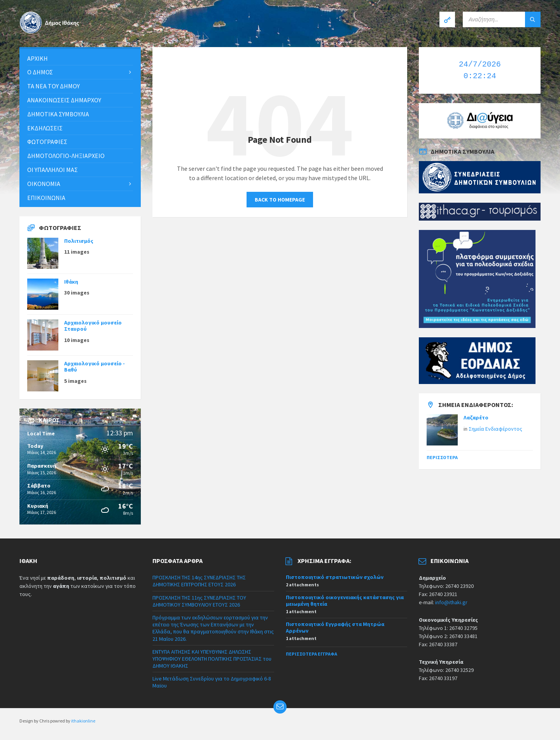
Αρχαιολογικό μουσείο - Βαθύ (94, 367)
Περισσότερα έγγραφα (311, 654)
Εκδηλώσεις (45, 128)
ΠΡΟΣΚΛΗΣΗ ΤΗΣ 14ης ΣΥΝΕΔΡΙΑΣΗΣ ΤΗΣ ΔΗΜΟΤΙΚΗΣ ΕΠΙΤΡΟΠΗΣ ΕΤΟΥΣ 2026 (199, 581)
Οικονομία (44, 184)
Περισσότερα (442, 457)
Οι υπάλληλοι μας (52, 170)
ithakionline (83, 721)
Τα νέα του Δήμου (53, 86)
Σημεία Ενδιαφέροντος (495, 429)
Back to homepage (280, 200)
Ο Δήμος (40, 72)
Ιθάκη (71, 282)
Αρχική (38, 58)
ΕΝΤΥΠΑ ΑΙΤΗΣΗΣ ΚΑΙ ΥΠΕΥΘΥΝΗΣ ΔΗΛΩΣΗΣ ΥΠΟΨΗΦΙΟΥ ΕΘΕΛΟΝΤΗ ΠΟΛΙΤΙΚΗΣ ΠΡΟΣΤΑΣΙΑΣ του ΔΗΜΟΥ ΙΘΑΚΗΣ (212, 659)
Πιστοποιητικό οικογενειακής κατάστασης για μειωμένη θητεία (345, 601)
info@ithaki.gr (451, 602)
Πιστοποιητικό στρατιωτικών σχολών (335, 577)
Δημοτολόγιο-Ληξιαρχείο (66, 156)
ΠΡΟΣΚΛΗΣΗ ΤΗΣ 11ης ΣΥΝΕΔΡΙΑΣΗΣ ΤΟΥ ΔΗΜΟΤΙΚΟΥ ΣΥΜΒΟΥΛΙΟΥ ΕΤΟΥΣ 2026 (199, 601)
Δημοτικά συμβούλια (58, 114)
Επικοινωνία (46, 198)
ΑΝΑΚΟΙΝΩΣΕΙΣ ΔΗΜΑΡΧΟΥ (64, 100)
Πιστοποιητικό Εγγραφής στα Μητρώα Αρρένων (335, 627)
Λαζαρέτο (476, 417)
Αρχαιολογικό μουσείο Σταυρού (93, 326)
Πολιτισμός (79, 241)
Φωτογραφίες (47, 142)
